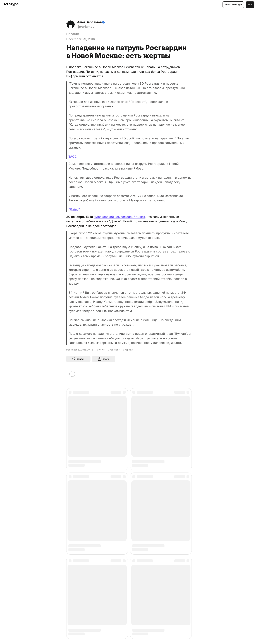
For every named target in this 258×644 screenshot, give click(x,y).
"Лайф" (74, 209)
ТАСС (73, 157)
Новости (73, 34)
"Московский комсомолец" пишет (119, 217)
